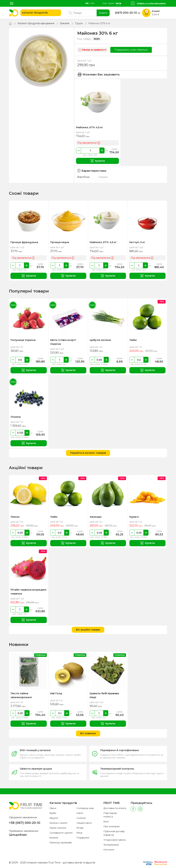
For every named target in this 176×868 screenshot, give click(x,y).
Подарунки (83, 838)
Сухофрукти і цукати (61, 833)
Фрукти (54, 818)
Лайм (133, 340)
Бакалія (65, 23)
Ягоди (80, 828)
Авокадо (96, 517)
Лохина (16, 417)
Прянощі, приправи (61, 842)
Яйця (79, 833)
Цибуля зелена (100, 340)
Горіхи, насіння (58, 828)
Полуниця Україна (23, 340)
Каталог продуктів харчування (36, 23)
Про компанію (112, 826)
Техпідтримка (111, 845)
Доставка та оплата (115, 808)
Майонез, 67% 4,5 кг (90, 127)
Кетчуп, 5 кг (137, 242)
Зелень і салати (58, 823)
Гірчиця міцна (60, 242)
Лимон (15, 517)
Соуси (79, 23)
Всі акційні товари (88, 630)
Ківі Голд (56, 693)
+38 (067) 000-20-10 (25, 823)
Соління (81, 818)
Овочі (53, 808)
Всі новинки (88, 733)
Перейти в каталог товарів (88, 453)
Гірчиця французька (24, 242)
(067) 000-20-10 (126, 13)
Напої (80, 813)
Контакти (109, 850)
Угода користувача (115, 840)
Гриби (53, 813)
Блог (106, 821)
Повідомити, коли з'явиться (131, 50)
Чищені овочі (84, 823)
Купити (98, 161)
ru (93, 3)
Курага (134, 517)
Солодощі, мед (85, 808)
